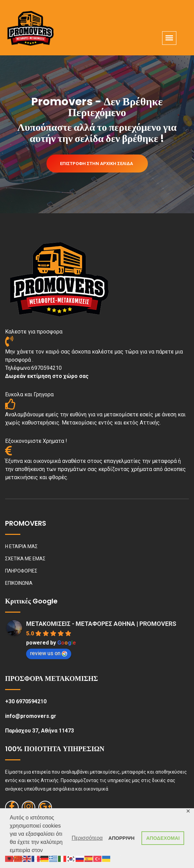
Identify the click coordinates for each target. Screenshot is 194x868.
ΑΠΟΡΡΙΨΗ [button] (122, 838)
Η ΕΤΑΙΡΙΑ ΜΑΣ (21, 546)
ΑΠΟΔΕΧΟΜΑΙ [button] (163, 838)
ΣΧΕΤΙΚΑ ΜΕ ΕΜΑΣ (25, 559)
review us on (49, 653)
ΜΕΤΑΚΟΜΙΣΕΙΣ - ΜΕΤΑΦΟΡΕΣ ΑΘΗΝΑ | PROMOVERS (101, 624)
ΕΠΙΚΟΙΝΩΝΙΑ (19, 583)
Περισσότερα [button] (87, 838)
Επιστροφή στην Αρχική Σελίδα (96, 164)
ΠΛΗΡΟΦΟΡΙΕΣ (21, 571)
